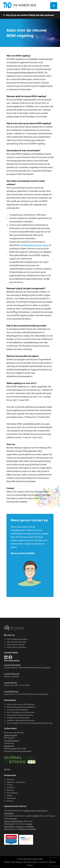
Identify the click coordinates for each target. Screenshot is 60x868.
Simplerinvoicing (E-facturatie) (18, 718)
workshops (19, 826)
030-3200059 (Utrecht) (16, 644)
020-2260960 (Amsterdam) (17, 639)
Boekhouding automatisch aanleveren (21, 707)
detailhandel (9, 813)
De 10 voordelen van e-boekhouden (21, 712)
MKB (35, 816)
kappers (27, 810)
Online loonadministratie (13, 821)
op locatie (13, 818)
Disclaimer (11, 787)
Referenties (11, 798)
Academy (10, 779)
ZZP (30, 816)
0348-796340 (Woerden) (16, 647)
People (10, 795)
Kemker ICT (44, 862)
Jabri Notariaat (17, 862)
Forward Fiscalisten (31, 862)
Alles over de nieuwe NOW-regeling (21, 704)
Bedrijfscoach (9, 746)
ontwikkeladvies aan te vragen (34, 245)
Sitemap (7, 769)
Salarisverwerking (11, 735)
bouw (43, 810)
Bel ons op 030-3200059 (23, 553)
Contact (10, 785)
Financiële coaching (12, 740)
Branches (10, 790)
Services (10, 801)
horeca (34, 810)
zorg (39, 810)
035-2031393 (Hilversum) (17, 642)
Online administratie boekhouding (20, 715)
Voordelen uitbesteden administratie (21, 720)
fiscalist (29, 824)
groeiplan (30, 826)
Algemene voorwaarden (16, 782)
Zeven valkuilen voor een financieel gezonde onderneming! (30, 723)
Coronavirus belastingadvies (17, 710)
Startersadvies (9, 826)
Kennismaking (12, 793)
